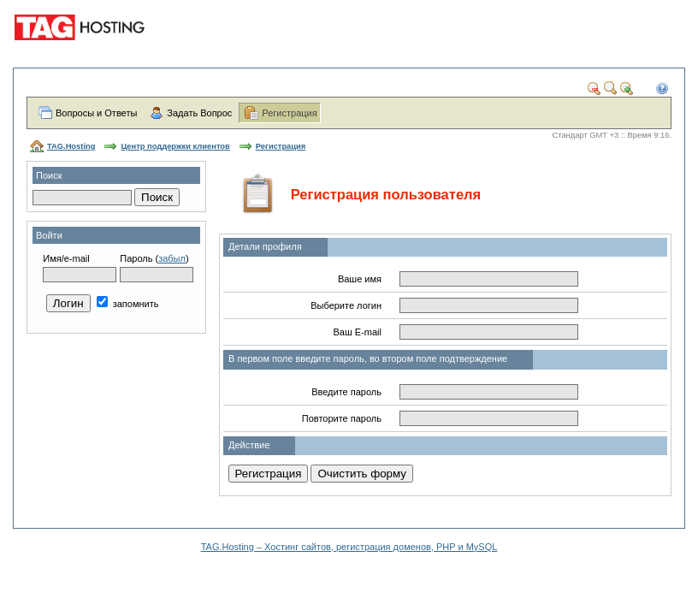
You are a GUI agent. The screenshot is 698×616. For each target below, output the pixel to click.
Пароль (136, 258)
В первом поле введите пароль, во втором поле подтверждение (368, 358)
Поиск (49, 175)
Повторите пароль (342, 418)
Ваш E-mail (357, 332)
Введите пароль (346, 392)
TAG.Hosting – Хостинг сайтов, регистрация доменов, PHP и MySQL (349, 547)
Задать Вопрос (199, 113)
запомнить (128, 304)
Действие (249, 445)
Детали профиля (265, 246)
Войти (49, 235)
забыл (172, 258)
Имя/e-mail (66, 258)
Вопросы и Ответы (96, 113)
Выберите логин (346, 305)
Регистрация (289, 113)
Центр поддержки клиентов (175, 146)
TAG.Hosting (71, 146)
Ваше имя (360, 279)
